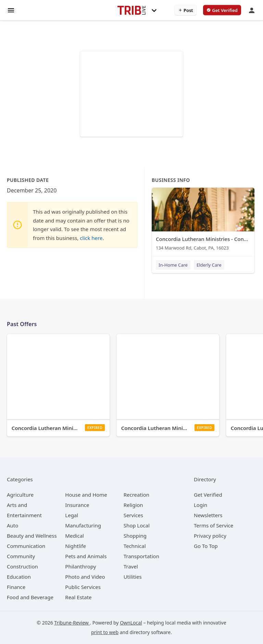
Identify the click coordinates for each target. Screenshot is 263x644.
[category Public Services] (83, 587)
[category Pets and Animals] (86, 556)
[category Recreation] (136, 495)
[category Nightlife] (76, 546)
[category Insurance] (77, 505)
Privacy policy (210, 536)
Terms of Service (214, 525)
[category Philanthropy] (80, 566)
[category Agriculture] (20, 495)
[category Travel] (131, 566)
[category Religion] (133, 505)
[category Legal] (72, 515)
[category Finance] (16, 587)
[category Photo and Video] (85, 577)
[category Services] (133, 515)
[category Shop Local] (137, 525)
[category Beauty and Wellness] (32, 536)
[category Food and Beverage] (30, 597)
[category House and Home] (86, 495)
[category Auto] (12, 525)
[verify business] (222, 10)
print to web (105, 632)
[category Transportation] (141, 556)
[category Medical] (74, 536)
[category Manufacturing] (83, 525)
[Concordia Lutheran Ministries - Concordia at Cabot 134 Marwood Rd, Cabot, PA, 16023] (203, 221)
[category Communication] (26, 546)
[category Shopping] (135, 536)
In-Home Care (173, 265)
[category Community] (21, 556)
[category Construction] (22, 566)
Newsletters (208, 515)
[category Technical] (135, 546)
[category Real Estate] (78, 597)
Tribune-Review (72, 623)
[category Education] (19, 577)
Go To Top (206, 546)
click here (91, 238)
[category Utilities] (133, 577)
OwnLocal (131, 623)
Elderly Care (209, 265)
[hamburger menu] (11, 10)
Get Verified (208, 495)
